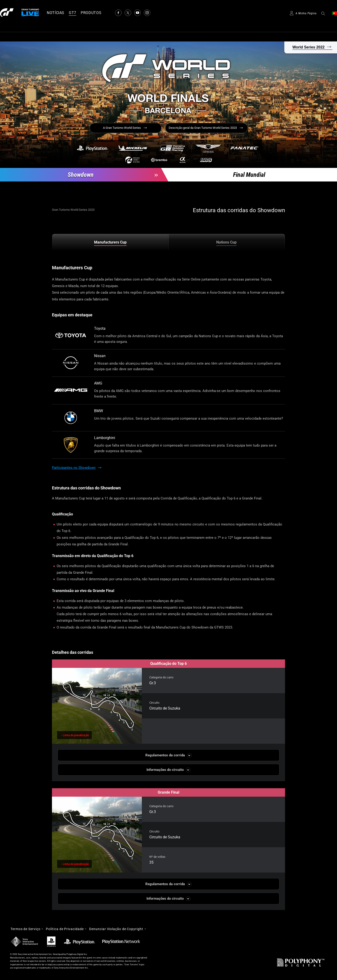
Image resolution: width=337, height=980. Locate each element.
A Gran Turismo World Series (122, 128)
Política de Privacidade (65, 929)
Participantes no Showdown (74, 468)
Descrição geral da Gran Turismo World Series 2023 (203, 128)
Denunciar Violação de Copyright (116, 929)
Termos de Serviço (25, 929)
